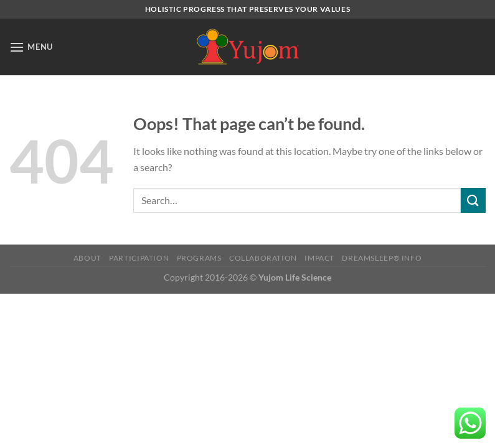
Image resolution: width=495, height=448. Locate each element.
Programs (199, 258)
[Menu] (31, 47)
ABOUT (87, 258)
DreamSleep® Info (382, 258)
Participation (139, 258)
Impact (319, 258)
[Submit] (473, 200)
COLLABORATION (263, 258)
